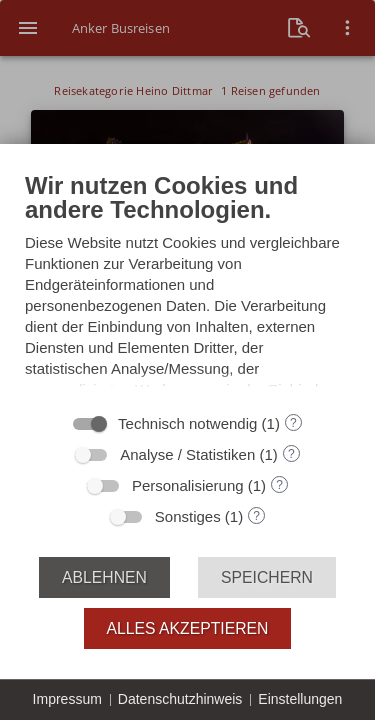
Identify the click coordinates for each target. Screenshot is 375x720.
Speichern (267, 577)
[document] (187, 286)
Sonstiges (188, 516)
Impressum (67, 699)
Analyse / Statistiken (187, 454)
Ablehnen (104, 577)
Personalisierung (188, 485)
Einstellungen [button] (300, 699)
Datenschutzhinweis (180, 699)
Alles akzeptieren (188, 628)
